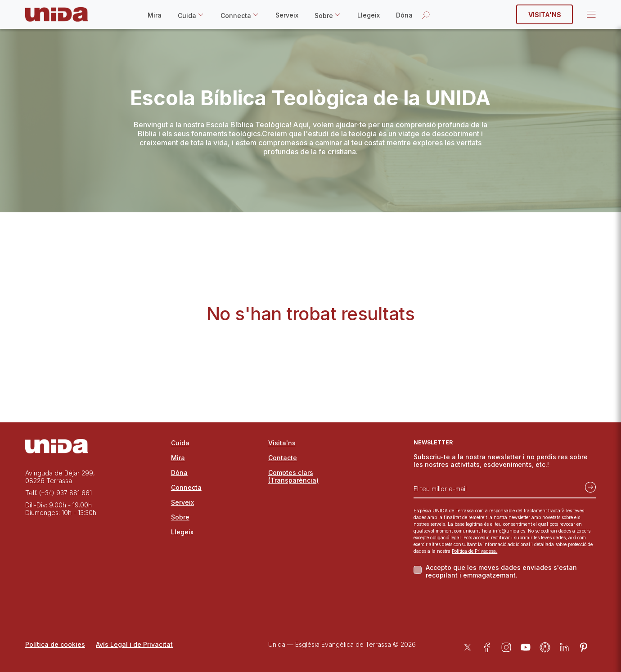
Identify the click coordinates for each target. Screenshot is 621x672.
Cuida (187, 16)
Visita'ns (545, 15)
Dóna (404, 15)
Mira (155, 15)
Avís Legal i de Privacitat (134, 644)
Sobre (324, 16)
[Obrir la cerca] (426, 15)
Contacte (283, 458)
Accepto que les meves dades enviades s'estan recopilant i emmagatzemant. (501, 571)
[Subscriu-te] (588, 485)
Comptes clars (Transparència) (293, 476)
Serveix (287, 15)
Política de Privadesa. (475, 551)
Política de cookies (55, 644)
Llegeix (369, 15)
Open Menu (590, 14)
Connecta (236, 16)
